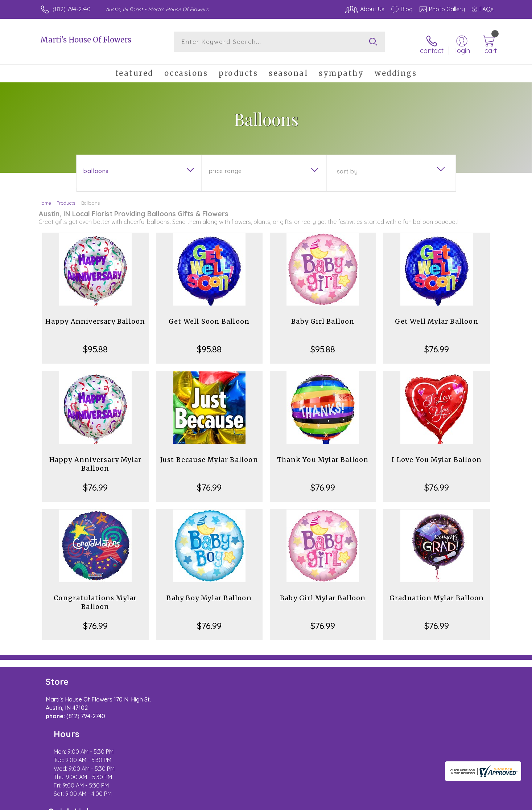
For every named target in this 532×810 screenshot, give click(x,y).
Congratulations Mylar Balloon (95, 598)
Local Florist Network (429, 802)
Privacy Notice (378, 802)
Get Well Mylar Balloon (436, 317)
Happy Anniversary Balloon (95, 317)
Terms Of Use (335, 802)
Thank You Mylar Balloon (323, 456)
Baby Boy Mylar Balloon (209, 594)
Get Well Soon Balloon (209, 317)
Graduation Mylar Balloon (437, 594)
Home (45, 199)
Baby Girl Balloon (323, 317)
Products (66, 199)
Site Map (474, 802)
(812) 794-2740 (72, 9)
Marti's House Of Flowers (86, 40)
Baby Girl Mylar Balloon (323, 594)
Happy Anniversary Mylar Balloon (96, 460)
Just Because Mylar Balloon (209, 456)
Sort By (347, 167)
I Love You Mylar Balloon (437, 456)
